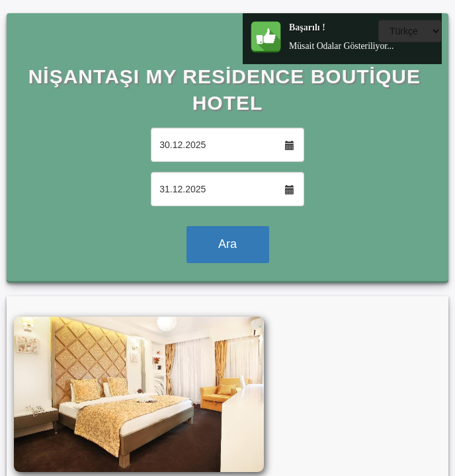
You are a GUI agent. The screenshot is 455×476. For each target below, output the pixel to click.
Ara (227, 244)
